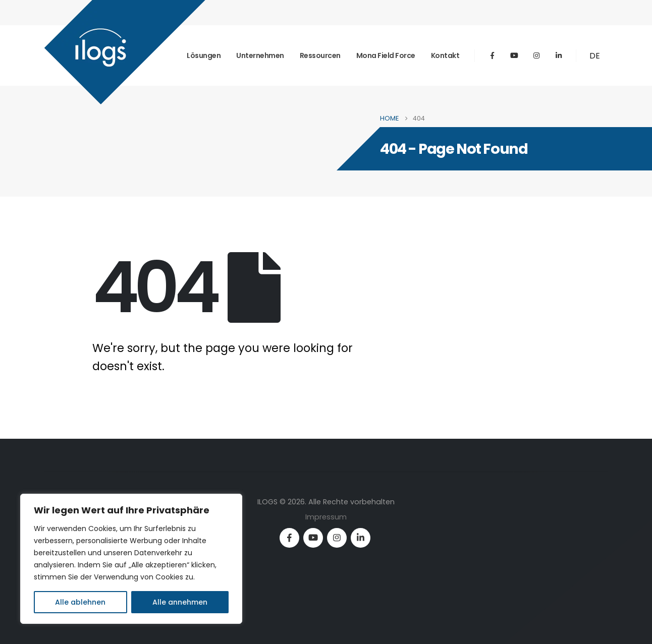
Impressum (326, 517)
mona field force (386, 55)
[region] (131, 559)
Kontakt (445, 55)
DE (595, 56)
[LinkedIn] (559, 55)
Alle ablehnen (80, 602)
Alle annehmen (180, 602)
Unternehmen (260, 55)
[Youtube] (514, 55)
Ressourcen (320, 55)
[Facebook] (492, 55)
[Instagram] (536, 55)
